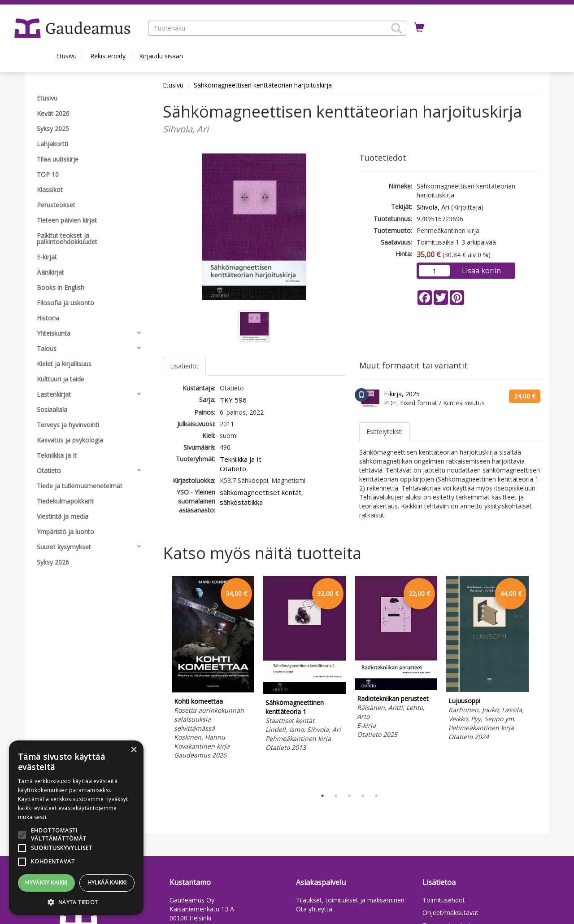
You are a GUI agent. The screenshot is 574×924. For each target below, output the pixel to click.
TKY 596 (233, 400)
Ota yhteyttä (314, 909)
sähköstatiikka (241, 502)
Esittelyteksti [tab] (385, 431)
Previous (161, 680)
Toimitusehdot (444, 900)
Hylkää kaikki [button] (107, 882)
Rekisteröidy (108, 56)
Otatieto (233, 469)
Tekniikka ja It (241, 459)
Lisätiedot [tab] (184, 366)
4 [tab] (363, 796)
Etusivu (66, 56)
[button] (396, 28)
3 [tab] (349, 796)
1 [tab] (322, 796)
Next (538, 680)
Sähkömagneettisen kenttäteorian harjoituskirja (263, 85)
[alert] (76, 828)
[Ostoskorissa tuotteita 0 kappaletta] (419, 28)
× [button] (133, 750)
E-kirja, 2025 (402, 394)
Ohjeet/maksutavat (450, 913)
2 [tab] (336, 796)
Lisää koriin (481, 271)
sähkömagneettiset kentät (261, 492)
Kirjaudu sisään (161, 56)
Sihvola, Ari (433, 207)
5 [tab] (376, 796)
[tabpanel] (213, 669)
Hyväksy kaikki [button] (46, 882)
